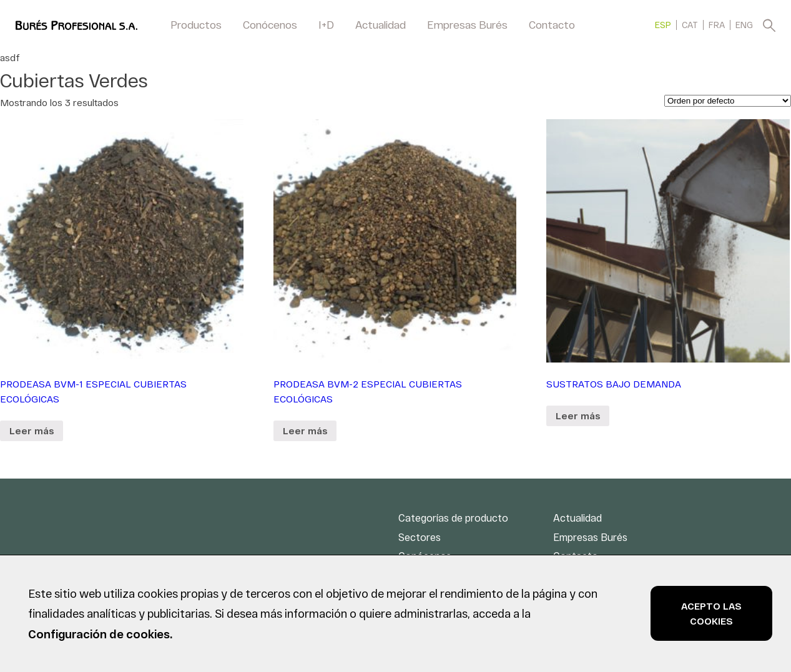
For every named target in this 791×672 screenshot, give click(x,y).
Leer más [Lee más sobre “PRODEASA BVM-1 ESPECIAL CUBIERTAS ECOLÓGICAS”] (32, 431)
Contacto (552, 24)
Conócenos (270, 24)
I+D (326, 24)
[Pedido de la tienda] (728, 101)
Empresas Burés (467, 24)
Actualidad (381, 24)
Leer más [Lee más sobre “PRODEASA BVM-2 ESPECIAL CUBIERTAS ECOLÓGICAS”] (305, 431)
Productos (196, 24)
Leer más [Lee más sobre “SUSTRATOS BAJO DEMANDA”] (578, 416)
